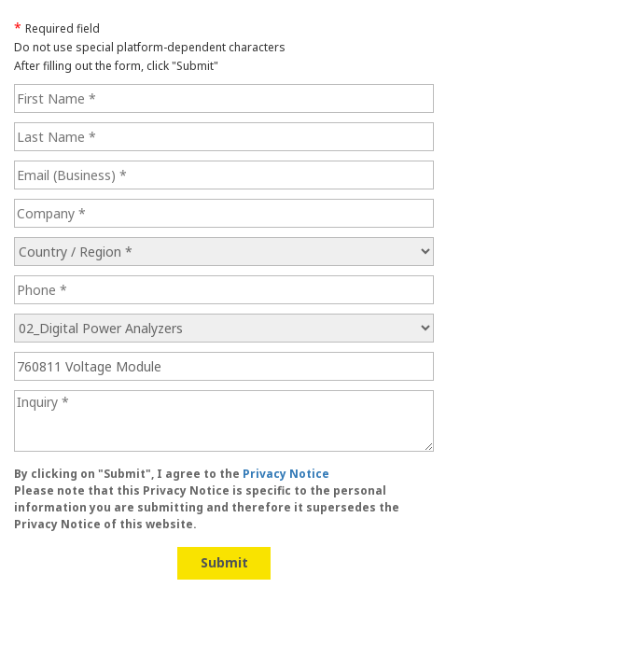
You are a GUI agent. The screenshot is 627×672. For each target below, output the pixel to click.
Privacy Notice (286, 474)
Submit (224, 562)
